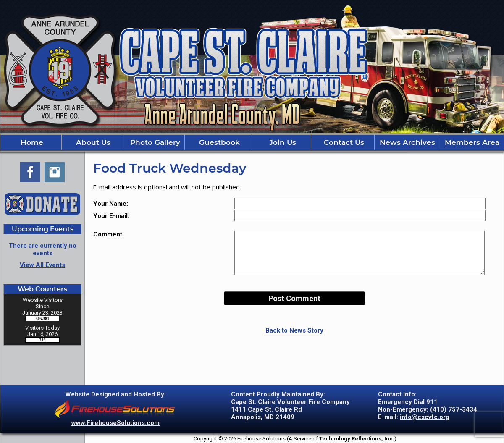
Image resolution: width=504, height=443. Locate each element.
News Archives (406, 142)
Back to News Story (294, 330)
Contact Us (343, 142)
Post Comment (294, 298)
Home (31, 142)
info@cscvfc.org (425, 417)
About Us (92, 142)
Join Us (282, 142)
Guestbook (218, 142)
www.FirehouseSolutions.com (115, 423)
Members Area (471, 142)
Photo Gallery (154, 142)
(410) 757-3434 (454, 409)
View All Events (42, 265)
